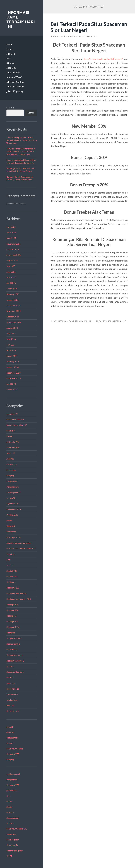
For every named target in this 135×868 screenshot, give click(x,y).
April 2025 (11, 283)
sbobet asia (11, 834)
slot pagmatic (12, 738)
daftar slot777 (13, 442)
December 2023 (14, 373)
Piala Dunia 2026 (14, 509)
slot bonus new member (17, 593)
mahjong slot (12, 481)
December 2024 (14, 305)
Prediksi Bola (12, 515)
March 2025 (12, 289)
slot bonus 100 (13, 588)
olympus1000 (12, 504)
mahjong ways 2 (13, 492)
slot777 (10, 678)
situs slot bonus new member (19, 543)
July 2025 (11, 266)
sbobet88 (11, 526)
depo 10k (10, 732)
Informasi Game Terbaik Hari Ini (21, 20)
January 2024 (13, 367)
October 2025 (13, 249)
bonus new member (15, 749)
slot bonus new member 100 (19, 599)
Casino (10, 49)
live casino (11, 470)
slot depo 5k (12, 616)
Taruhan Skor (12, 700)
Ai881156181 (75, 36)
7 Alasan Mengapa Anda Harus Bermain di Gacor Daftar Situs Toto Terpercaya (22, 140)
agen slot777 (12, 414)
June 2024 (11, 339)
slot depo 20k (12, 610)
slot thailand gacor (15, 851)
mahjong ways (13, 487)
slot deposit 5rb (13, 627)
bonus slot (11, 431)
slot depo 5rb (12, 621)
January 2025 (13, 300)
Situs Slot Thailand (15, 87)
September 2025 (14, 255)
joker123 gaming (15, 91)
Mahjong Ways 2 (15, 77)
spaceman (11, 683)
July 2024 (11, 333)
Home (9, 44)
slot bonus (11, 582)
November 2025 (14, 244)
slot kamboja (12, 649)
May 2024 (11, 345)
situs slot (10, 812)
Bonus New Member (15, 419)
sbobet (9, 520)
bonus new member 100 (17, 425)
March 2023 (12, 390)
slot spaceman (13, 818)
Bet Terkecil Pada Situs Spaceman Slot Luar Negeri (89, 27)
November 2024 (14, 311)
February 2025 (13, 294)
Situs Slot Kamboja (15, 82)
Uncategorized (13, 711)
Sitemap (10, 63)
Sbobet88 (11, 68)
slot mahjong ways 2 (15, 661)
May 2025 (11, 277)
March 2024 (12, 356)
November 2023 (14, 378)
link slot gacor (13, 840)
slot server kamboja (15, 672)
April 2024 (11, 350)
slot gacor (11, 633)
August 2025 (12, 261)
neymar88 (11, 498)
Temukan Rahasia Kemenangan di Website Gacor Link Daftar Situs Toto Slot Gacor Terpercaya (21, 152)
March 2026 (12, 238)
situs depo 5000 (13, 537)
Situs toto (11, 554)
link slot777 (12, 464)
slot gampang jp (13, 644)
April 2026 (11, 233)
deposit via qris (13, 447)
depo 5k (10, 727)
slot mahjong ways (14, 655)
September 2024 (14, 322)
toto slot (10, 706)
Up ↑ (126, 321)
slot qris (10, 666)
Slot (8, 58)
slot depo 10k (12, 605)
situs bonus (11, 532)
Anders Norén (114, 321)
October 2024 (13, 317)
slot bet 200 (12, 571)
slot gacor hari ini (14, 638)
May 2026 (11, 227)
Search (10, 108)
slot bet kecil (12, 576)
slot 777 (10, 565)
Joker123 (11, 453)
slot (8, 796)
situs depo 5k (12, 845)
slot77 (9, 856)
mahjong (10, 476)
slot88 (9, 801)
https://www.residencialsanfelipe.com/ (103, 59)
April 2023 (11, 384)
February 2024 (13, 362)
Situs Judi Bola (13, 73)
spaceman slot (13, 689)
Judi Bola (11, 54)
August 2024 (12, 328)
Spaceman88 (12, 694)
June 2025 (11, 272)
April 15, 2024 (58, 36)
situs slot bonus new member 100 (21, 548)
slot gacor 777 (13, 754)
